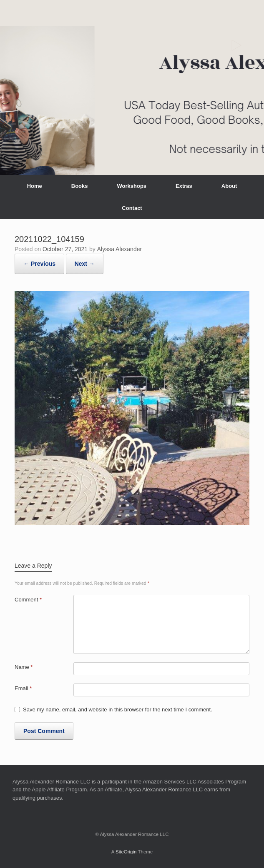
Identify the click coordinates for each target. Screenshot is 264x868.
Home (35, 186)
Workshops (132, 186)
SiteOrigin (126, 852)
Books (80, 186)
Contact (132, 208)
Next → (85, 264)
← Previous (39, 264)
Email (23, 688)
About (229, 186)
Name (24, 667)
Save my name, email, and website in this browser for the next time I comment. (118, 710)
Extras (184, 186)
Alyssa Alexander (119, 249)
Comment (28, 600)
